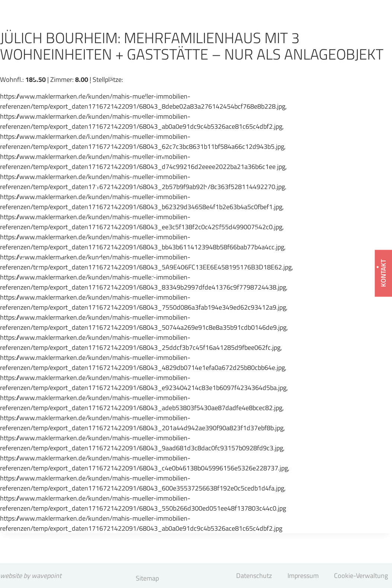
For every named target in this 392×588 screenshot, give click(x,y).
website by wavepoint (31, 576)
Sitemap (147, 578)
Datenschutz (254, 576)
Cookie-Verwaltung (361, 576)
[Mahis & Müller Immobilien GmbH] (63, 17)
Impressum (303, 576)
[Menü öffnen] (366, 28)
